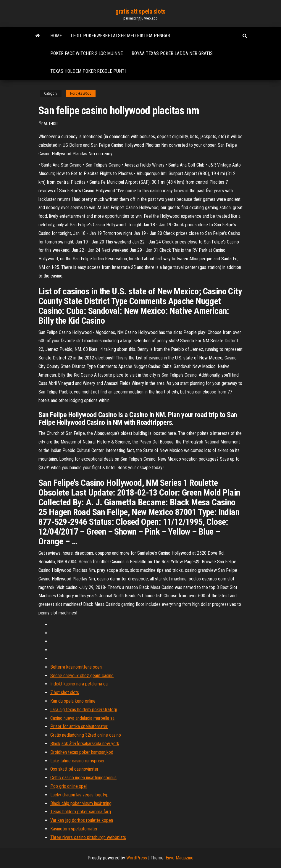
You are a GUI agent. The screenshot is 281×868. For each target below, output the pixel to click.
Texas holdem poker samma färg (81, 812)
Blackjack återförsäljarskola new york (85, 744)
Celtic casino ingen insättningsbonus (83, 778)
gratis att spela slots (140, 11)
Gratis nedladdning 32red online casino (86, 735)
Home (56, 36)
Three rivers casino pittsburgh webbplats (88, 837)
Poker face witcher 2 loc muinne (87, 53)
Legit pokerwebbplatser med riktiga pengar (120, 36)
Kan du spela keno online (73, 701)
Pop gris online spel (68, 786)
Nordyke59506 (81, 93)
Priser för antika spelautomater (79, 726)
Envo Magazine (180, 858)
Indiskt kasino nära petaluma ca (79, 684)
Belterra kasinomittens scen (76, 667)
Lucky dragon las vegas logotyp (79, 795)
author (51, 124)
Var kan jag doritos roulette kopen (82, 820)
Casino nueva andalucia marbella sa (82, 718)
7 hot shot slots (65, 692)
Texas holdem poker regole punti (88, 71)
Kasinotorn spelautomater (74, 829)
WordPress (137, 858)
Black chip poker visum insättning (81, 803)
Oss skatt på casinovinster (74, 769)
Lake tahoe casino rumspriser (77, 761)
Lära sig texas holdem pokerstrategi (84, 710)
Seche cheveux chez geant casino (82, 676)
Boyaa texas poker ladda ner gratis (172, 53)
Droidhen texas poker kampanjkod (82, 752)
